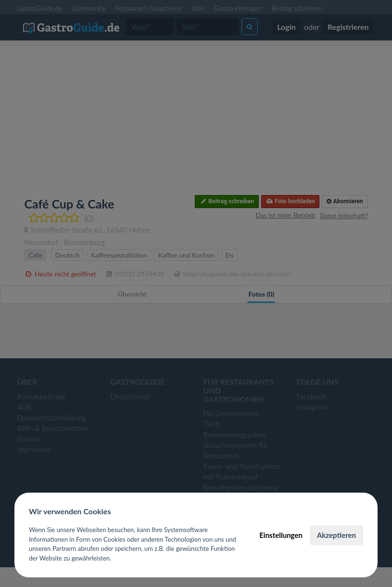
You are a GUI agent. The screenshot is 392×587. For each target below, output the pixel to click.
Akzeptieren (336, 535)
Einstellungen (281, 535)
